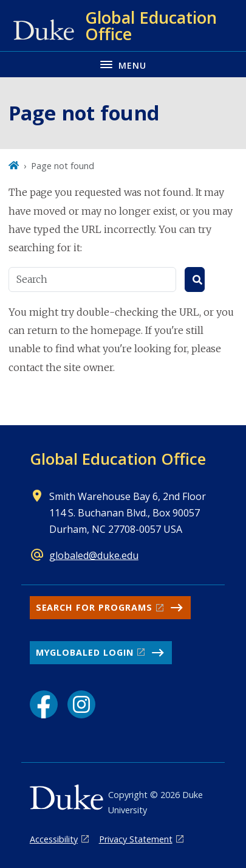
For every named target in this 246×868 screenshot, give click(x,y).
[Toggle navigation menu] (123, 64)
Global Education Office (118, 459)
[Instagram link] (81, 704)
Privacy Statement (136, 839)
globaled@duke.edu (94, 555)
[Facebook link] (44, 704)
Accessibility (54, 839)
